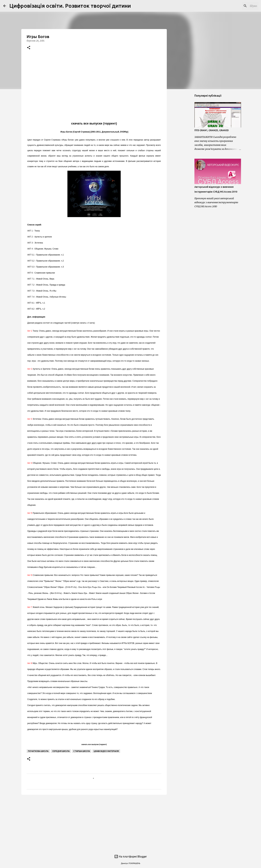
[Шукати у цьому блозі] (241, 6)
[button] (29, 48)
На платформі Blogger (130, 856)
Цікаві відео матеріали (106, 751)
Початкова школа (38, 751)
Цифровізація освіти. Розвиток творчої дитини (70, 6)
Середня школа (61, 751)
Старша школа (82, 751)
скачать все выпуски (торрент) (94, 123)
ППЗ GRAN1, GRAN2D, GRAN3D (212, 130)
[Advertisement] (94, 823)
